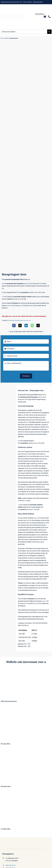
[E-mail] (38, 325)
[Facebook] (14, 325)
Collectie (6, 38)
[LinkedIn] (26, 325)
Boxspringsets (19, 320)
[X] (20, 325)
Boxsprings (11, 320)
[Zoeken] (49, 32)
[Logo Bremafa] (13, 15)
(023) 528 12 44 (10, 865)
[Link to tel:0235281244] (49, 17)
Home (2, 38)
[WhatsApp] (32, 325)
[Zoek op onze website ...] (24, 32)
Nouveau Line (27, 320)
